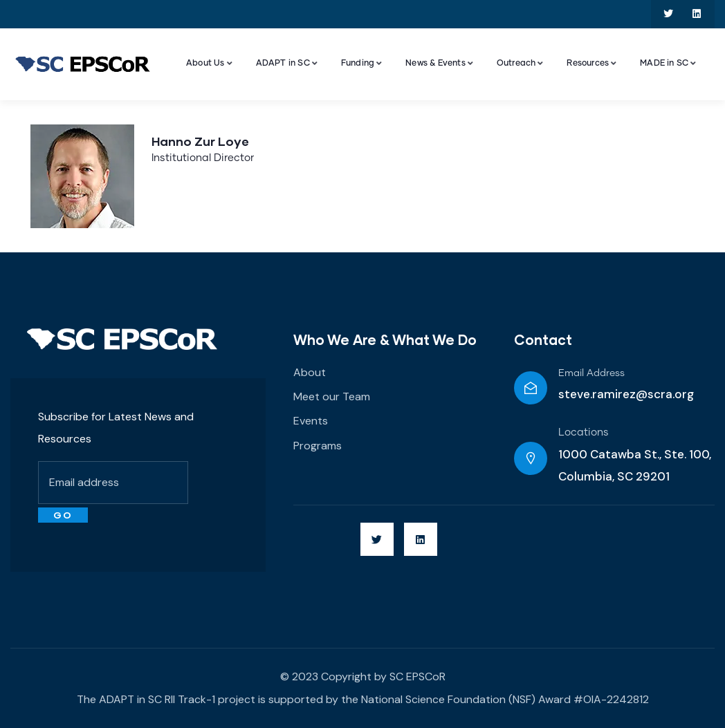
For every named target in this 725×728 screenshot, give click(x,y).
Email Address (591, 373)
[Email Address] (531, 388)
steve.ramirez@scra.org (626, 394)
